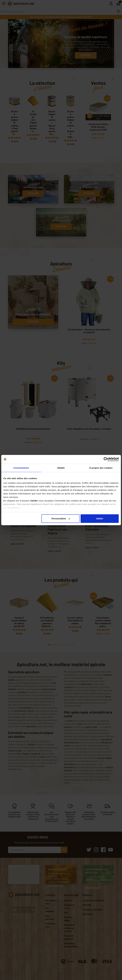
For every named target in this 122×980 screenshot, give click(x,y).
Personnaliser (61, 519)
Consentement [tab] (21, 468)
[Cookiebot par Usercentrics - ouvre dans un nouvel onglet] (106, 459)
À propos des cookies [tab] (101, 468)
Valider (100, 519)
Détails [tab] (61, 468)
